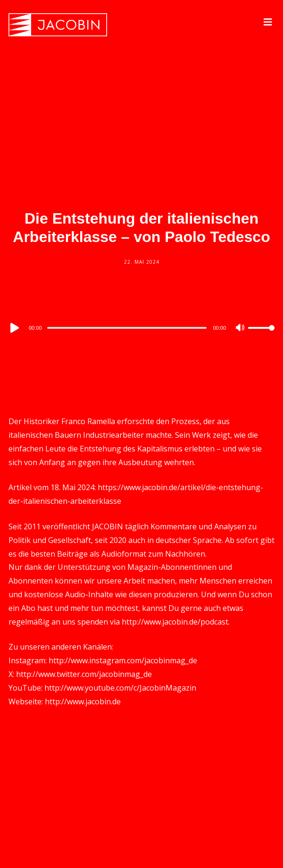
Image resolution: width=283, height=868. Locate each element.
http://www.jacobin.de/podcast (175, 622)
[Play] (14, 328)
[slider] (127, 328)
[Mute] (241, 328)
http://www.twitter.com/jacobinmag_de (84, 674)
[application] (141, 327)
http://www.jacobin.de (83, 701)
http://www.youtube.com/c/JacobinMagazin (120, 688)
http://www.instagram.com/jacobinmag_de (123, 660)
